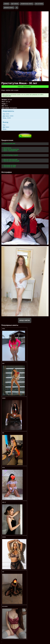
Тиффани (4, 398)
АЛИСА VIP (4, 502)
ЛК (17, 8)
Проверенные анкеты (27, 4)
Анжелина (4, 537)
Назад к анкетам (25, 320)
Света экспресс (5, 606)
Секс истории (39, 4)
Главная (6, 4)
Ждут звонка (15, 4)
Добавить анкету (9, 8)
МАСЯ (3, 572)
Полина (3, 329)
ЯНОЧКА (3, 468)
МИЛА (3, 433)
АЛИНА (3, 363)
